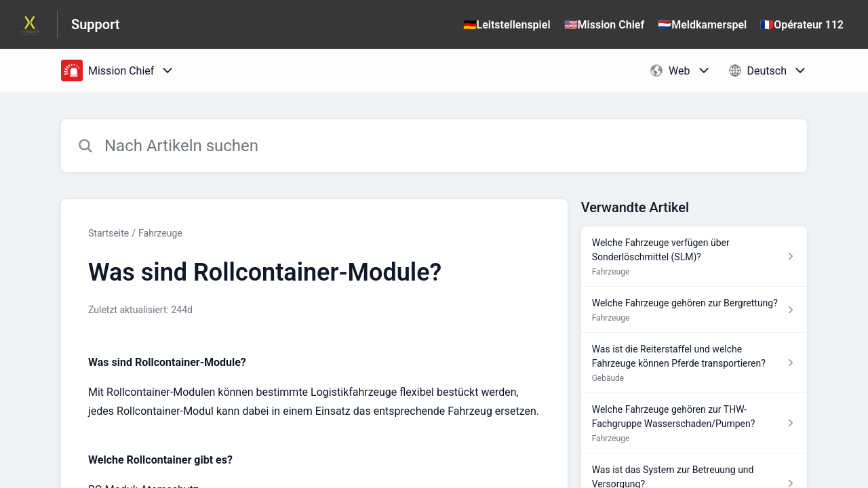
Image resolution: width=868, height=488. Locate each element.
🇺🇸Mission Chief (605, 25)
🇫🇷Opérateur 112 (802, 25)
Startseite (108, 233)
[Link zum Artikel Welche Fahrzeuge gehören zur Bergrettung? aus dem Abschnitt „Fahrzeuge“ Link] (694, 310)
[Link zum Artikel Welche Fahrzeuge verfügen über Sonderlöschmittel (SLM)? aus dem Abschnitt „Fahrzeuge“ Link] (694, 257)
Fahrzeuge (160, 233)
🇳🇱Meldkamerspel (702, 25)
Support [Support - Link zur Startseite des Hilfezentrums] (96, 24)
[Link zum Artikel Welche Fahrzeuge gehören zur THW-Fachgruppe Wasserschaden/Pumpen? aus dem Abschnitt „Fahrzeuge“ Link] (694, 423)
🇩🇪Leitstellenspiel (507, 25)
